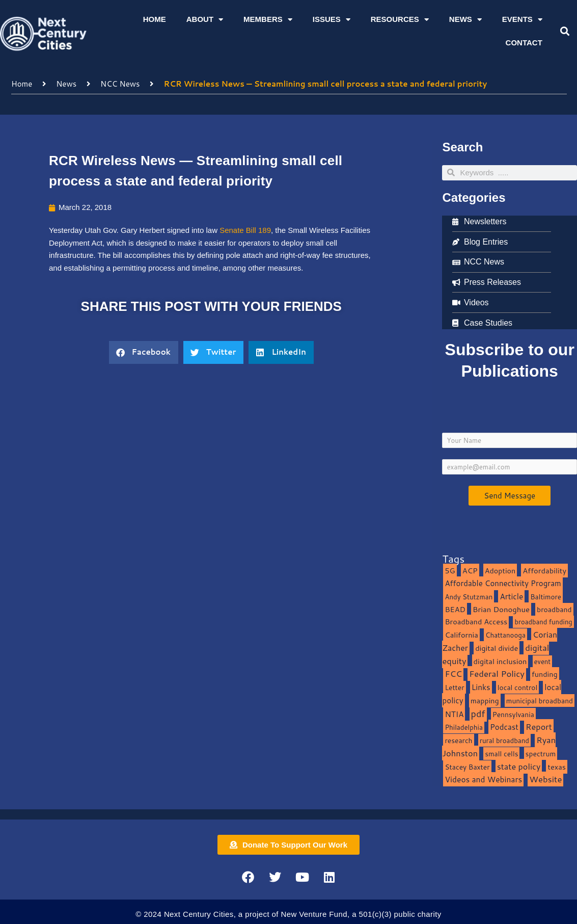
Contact (524, 43)
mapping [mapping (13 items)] (485, 701)
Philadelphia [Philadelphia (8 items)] (463, 727)
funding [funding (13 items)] (545, 674)
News (465, 20)
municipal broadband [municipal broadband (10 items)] (540, 701)
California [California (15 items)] (461, 635)
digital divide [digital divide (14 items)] (497, 648)
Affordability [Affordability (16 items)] (544, 571)
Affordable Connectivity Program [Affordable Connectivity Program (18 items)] (503, 583)
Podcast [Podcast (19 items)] (504, 727)
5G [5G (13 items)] (450, 571)
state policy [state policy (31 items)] (519, 766)
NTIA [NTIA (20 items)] (454, 714)
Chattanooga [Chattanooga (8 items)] (505, 635)
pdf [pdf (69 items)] (478, 714)
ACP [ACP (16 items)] (470, 571)
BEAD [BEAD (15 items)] (455, 609)
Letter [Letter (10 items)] (454, 687)
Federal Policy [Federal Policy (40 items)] (497, 674)
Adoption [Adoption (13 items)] (500, 571)
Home (155, 19)
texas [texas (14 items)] (556, 767)
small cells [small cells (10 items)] (501, 754)
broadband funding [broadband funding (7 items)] (543, 622)
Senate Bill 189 (245, 230)
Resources (400, 20)
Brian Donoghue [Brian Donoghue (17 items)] (501, 609)
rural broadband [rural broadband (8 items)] (504, 740)
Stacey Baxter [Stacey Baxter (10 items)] (467, 767)
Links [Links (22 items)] (481, 687)
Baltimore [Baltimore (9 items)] (546, 597)
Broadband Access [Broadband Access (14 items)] (476, 622)
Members (268, 20)
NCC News (120, 84)
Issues (332, 20)
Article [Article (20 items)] (511, 596)
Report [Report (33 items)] (539, 727)
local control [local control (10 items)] (517, 687)
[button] (565, 31)
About (205, 20)
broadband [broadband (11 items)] (554, 609)
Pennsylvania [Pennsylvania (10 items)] (513, 714)
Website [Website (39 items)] (545, 779)
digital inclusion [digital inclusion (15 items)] (500, 661)
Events (522, 20)
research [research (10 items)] (458, 740)
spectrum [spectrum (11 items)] (541, 754)
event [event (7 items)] (543, 662)
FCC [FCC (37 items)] (453, 674)
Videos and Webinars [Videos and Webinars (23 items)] (483, 779)
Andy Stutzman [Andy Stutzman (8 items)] (469, 597)
